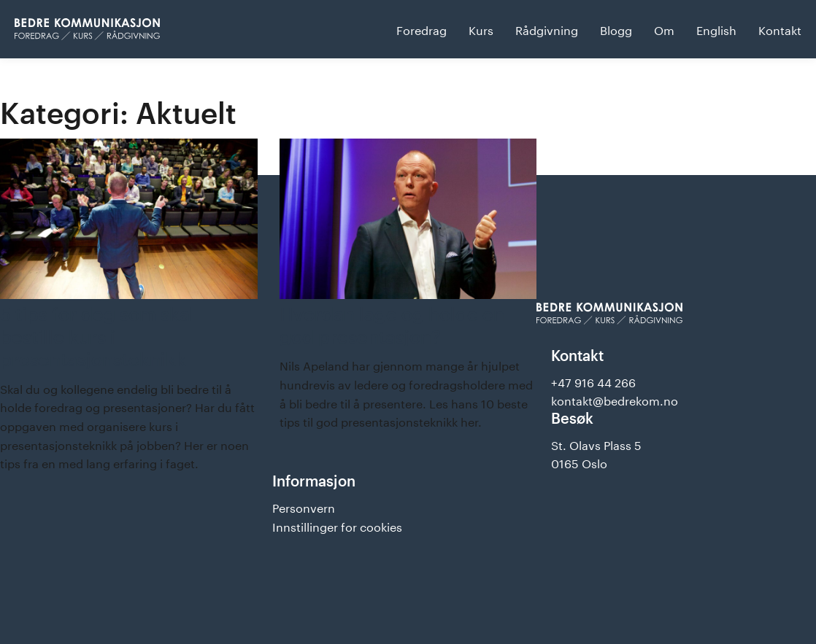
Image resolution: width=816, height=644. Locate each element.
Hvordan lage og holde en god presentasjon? (392, 325)
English (716, 29)
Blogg (616, 29)
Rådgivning (547, 29)
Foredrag (422, 29)
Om (664, 29)
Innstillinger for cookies (337, 525)
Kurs (481, 29)
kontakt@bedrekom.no (615, 399)
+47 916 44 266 (593, 381)
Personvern (304, 507)
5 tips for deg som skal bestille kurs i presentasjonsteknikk (97, 337)
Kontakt (780, 29)
